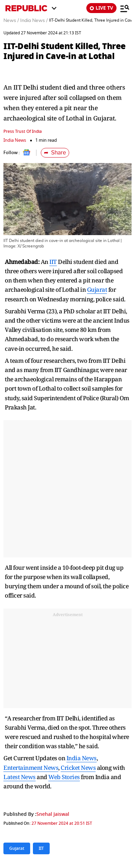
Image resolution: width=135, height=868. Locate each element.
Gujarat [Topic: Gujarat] (17, 848)
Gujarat (97, 290)
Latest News (20, 777)
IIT (53, 262)
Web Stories (64, 777)
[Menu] (125, 8)
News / (11, 21)
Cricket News (78, 768)
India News (15, 140)
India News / (34, 21)
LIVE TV (101, 8)
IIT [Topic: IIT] (41, 848)
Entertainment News (31, 768)
